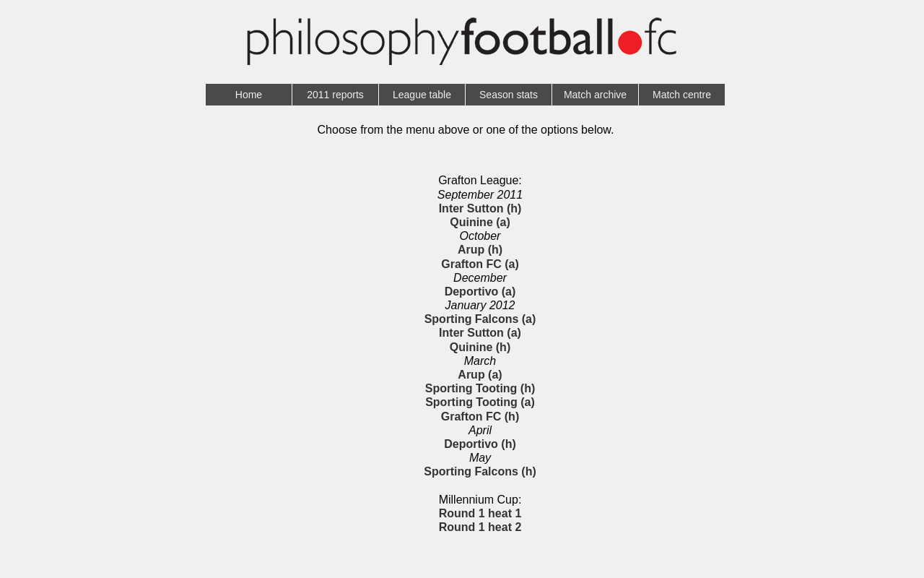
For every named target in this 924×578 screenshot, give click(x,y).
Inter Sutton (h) (480, 208)
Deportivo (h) (480, 444)
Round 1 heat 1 (480, 513)
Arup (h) (480, 250)
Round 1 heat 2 (480, 527)
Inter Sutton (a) (480, 333)
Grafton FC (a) (480, 264)
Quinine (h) (480, 347)
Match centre (682, 95)
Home (249, 95)
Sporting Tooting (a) (480, 402)
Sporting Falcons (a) (480, 319)
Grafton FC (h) (480, 417)
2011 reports (335, 95)
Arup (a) (480, 375)
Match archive (595, 95)
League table (422, 95)
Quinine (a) (480, 222)
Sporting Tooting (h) (480, 388)
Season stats (509, 95)
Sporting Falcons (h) (480, 471)
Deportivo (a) (480, 292)
